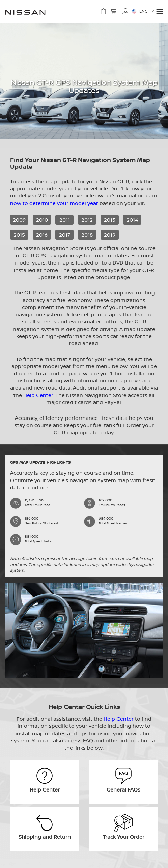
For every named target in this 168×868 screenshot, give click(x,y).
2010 (42, 220)
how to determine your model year (54, 203)
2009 (19, 220)
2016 (42, 235)
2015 (19, 235)
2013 (110, 220)
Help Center (38, 395)
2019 (110, 235)
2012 (87, 220)
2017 (65, 235)
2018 (87, 235)
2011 (65, 220)
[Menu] (159, 12)
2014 (132, 220)
